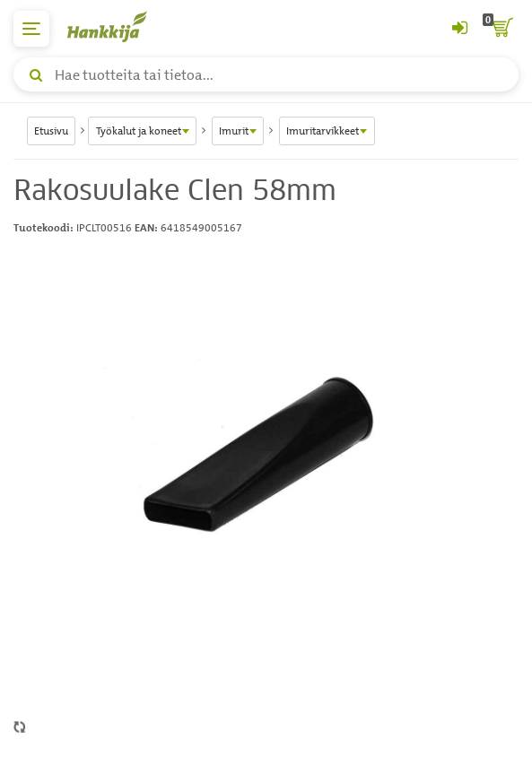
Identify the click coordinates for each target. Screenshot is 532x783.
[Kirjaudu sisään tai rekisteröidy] (459, 29)
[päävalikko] (31, 29)
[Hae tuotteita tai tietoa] (266, 74)
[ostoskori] (501, 29)
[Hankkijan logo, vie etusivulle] (117, 26)
